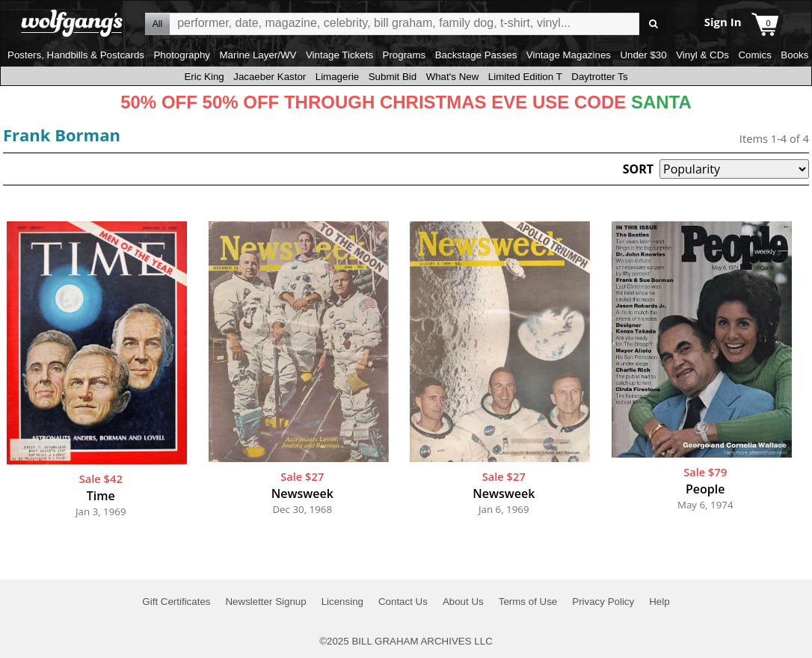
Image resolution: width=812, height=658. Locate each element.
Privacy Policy (603, 602)
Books (794, 55)
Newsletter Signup (265, 602)
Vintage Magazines (569, 55)
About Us (463, 602)
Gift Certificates (176, 602)
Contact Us (403, 602)
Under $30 (643, 55)
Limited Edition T (525, 77)
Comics (754, 55)
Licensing (342, 602)
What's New (453, 77)
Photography (182, 55)
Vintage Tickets (339, 55)
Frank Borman (62, 135)
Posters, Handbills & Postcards (76, 55)
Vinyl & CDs (702, 55)
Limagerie (338, 77)
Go (653, 24)
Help (659, 602)
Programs (405, 55)
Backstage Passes (476, 55)
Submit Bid (393, 77)
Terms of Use (528, 602)
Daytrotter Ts (599, 77)
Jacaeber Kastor (270, 77)
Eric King (204, 77)
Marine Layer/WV (258, 55)
